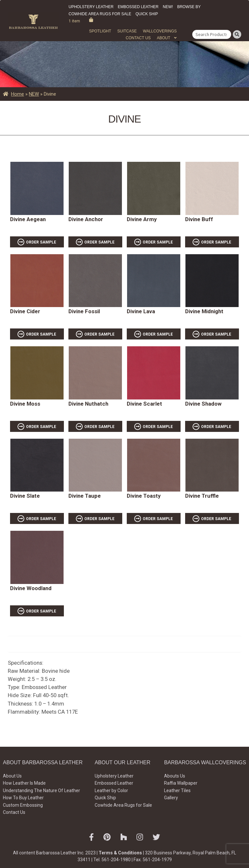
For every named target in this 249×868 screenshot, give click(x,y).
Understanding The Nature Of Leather (41, 791)
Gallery (171, 798)
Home (18, 94)
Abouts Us (175, 776)
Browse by (189, 7)
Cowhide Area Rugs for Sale (100, 14)
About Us (12, 776)
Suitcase (127, 31)
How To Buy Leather (23, 798)
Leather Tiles (177, 791)
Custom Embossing (23, 805)
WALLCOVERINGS (160, 31)
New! (168, 7)
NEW (34, 94)
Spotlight (100, 31)
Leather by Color (111, 791)
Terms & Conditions (120, 853)
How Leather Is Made (24, 783)
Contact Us (138, 38)
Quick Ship (147, 14)
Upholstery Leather (91, 7)
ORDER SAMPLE (41, 242)
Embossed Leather (138, 7)
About (164, 38)
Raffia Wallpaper (181, 783)
